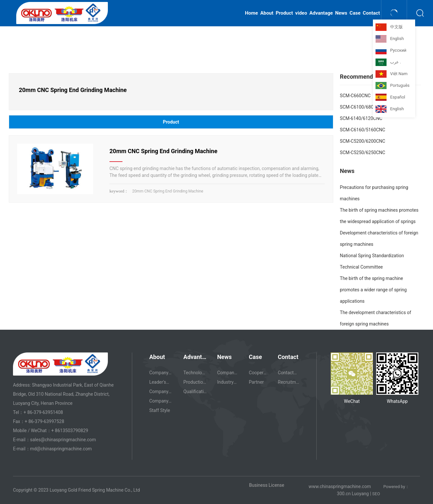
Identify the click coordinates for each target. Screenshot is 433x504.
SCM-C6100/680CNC (361, 107)
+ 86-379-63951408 (43, 412)
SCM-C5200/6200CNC (363, 141)
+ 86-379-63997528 (44, 421)
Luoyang (360, 494)
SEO (377, 494)
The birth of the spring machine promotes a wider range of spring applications (373, 290)
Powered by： (396, 487)
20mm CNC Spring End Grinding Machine (163, 151)
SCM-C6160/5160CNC (363, 130)
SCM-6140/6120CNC (361, 118)
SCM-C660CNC (355, 96)
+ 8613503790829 (70, 431)
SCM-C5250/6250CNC (363, 153)
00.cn (345, 494)
